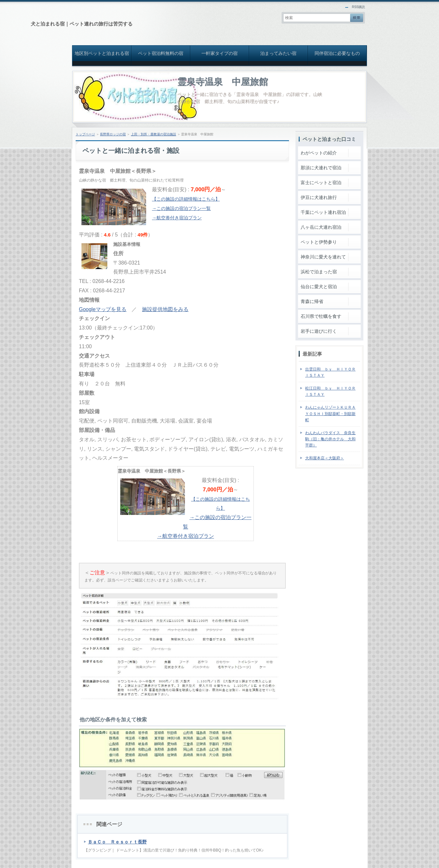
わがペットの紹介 (319, 153)
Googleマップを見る (103, 309)
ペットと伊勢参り (319, 242)
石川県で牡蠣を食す (321, 316)
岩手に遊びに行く (319, 331)
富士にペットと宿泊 (321, 183)
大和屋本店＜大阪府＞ (325, 458)
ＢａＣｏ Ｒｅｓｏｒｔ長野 (117, 842)
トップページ (85, 134)
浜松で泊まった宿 (319, 272)
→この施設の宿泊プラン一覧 (181, 208)
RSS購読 (358, 7)
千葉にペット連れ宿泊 (323, 212)
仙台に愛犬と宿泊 (319, 287)
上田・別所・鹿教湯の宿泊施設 (154, 134)
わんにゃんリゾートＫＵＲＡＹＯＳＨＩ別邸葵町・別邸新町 (330, 413)
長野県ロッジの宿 (113, 134)
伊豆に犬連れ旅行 (319, 197)
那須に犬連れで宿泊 (321, 168)
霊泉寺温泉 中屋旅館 (223, 82)
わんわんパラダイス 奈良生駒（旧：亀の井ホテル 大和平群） (330, 439)
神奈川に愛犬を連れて (323, 257)
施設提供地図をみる (165, 309)
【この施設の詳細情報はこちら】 (186, 199)
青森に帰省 (312, 301)
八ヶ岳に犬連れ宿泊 (321, 227)
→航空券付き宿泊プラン (177, 218)
